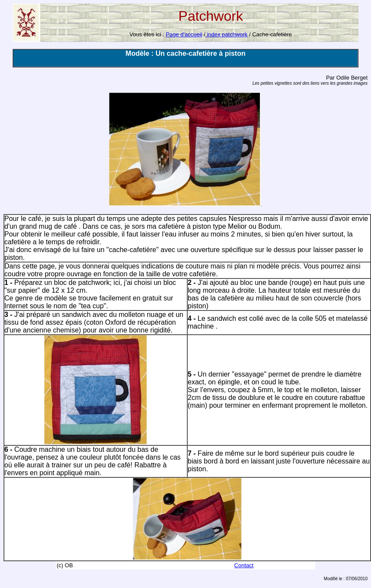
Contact (244, 565)
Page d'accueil (184, 34)
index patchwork (227, 34)
